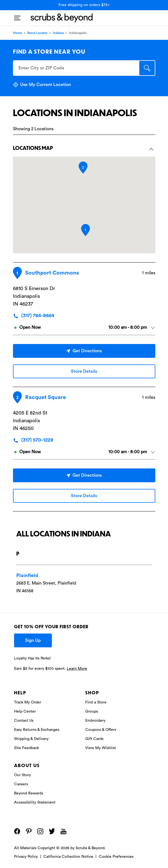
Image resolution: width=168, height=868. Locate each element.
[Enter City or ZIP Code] (76, 68)
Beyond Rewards (29, 793)
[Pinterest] (29, 831)
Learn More (77, 669)
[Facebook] (17, 831)
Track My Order (28, 702)
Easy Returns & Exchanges (37, 730)
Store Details (84, 371)
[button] (86, 230)
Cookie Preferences (116, 857)
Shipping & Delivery (31, 739)
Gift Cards (94, 739)
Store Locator (37, 33)
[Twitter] (52, 831)
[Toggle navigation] (17, 16)
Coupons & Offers (101, 730)
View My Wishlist (101, 748)
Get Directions (84, 351)
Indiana (58, 33)
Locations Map (83, 148)
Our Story (22, 775)
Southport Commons (52, 273)
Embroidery (95, 721)
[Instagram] (40, 831)
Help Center (25, 711)
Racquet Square (46, 397)
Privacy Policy (26, 857)
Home (18, 33)
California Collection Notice (68, 857)
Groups (92, 711)
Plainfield (27, 575)
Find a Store (96, 702)
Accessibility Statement (35, 802)
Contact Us (24, 721)
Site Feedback (26, 748)
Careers (21, 784)
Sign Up (33, 640)
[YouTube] (63, 831)
